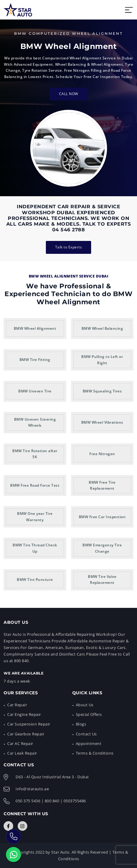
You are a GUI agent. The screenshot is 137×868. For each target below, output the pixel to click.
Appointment (89, 743)
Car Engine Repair (24, 714)
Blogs (81, 724)
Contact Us (86, 734)
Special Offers (89, 714)
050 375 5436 (28, 801)
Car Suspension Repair (29, 724)
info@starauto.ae (32, 789)
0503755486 (75, 801)
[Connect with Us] (8, 826)
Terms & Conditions (95, 753)
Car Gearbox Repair (26, 734)
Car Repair (17, 705)
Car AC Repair (20, 743)
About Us (85, 705)
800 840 (52, 801)
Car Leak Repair (22, 753)
